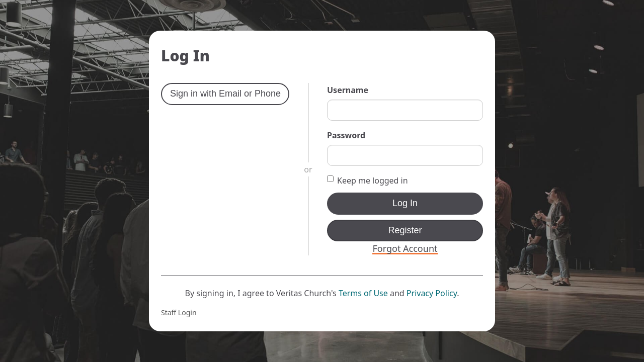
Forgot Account (405, 248)
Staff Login (179, 312)
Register (405, 230)
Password (346, 135)
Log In (405, 203)
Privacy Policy (432, 293)
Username (348, 90)
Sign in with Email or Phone (225, 94)
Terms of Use (363, 293)
